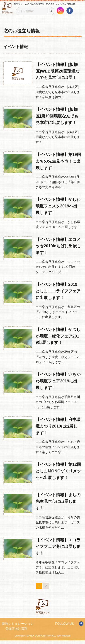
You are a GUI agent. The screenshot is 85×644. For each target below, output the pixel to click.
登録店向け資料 (16, 629)
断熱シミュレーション (18, 624)
